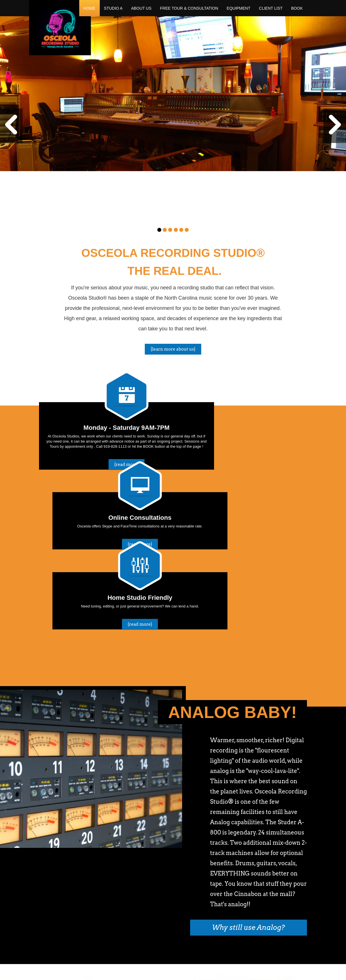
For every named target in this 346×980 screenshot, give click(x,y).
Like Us (293, 887)
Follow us (255, 887)
